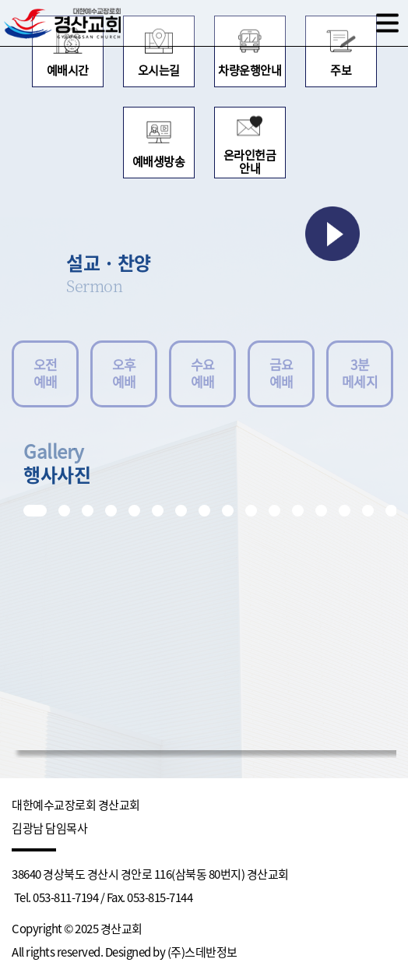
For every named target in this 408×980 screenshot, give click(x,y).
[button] (35, 511)
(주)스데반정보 (202, 952)
